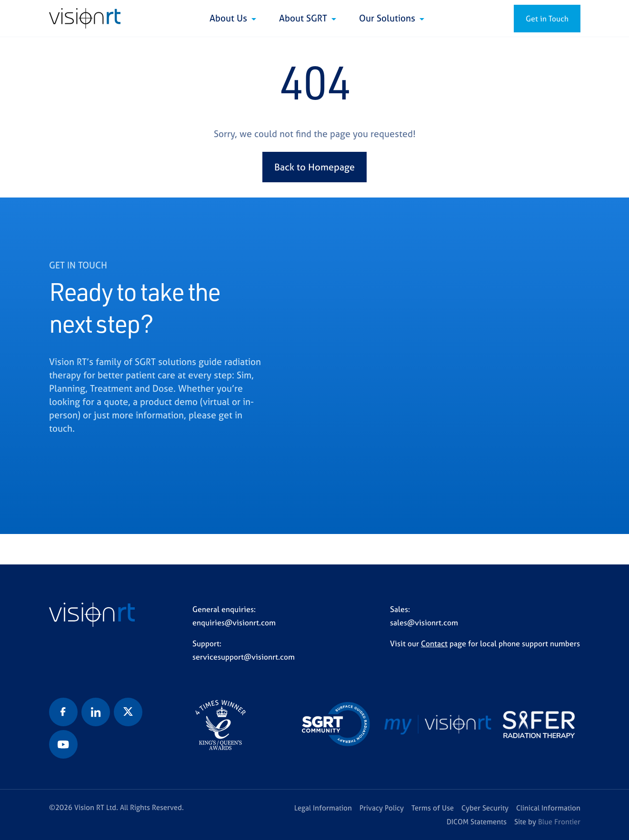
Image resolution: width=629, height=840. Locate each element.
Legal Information (323, 808)
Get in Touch (547, 19)
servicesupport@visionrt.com (244, 657)
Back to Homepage (314, 167)
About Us (230, 18)
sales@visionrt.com (424, 623)
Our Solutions (388, 18)
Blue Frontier (559, 822)
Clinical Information (548, 808)
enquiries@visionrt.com (234, 623)
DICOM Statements (477, 822)
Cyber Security (485, 808)
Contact (434, 643)
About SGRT (304, 18)
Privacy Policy (382, 808)
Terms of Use (433, 808)
